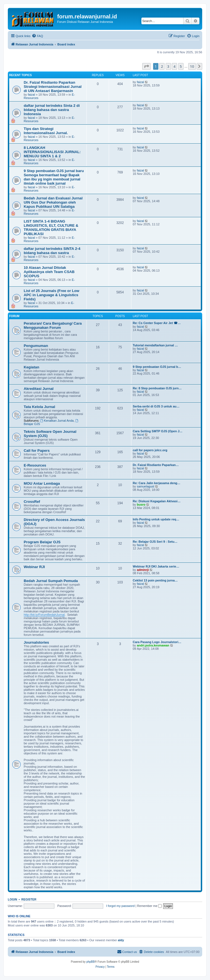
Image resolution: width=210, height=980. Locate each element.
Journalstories (36, 642)
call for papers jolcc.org (150, 450)
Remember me (150, 906)
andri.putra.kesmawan (153, 645)
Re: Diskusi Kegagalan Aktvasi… (157, 501)
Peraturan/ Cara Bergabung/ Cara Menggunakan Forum (53, 325)
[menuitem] (37, 36)
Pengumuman (36, 346)
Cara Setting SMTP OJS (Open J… (158, 431)
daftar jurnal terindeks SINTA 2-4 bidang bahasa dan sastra (52, 251)
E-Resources (35, 465)
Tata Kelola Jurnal (39, 407)
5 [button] (181, 66)
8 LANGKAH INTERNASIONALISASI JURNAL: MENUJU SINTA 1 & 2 (52, 152)
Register (29, 899)
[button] (146, 66)
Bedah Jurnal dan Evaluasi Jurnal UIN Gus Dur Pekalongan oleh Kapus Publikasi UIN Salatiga (53, 202)
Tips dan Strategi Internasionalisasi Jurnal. (46, 131)
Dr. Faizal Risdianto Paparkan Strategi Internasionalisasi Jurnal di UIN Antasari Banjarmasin (53, 87)
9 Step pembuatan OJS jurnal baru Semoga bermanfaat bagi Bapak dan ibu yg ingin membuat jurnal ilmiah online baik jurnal (54, 177)
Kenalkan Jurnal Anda (57, 421)
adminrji (143, 570)
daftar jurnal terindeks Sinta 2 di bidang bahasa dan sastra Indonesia (52, 110)
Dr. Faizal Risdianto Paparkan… (156, 465)
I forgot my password (120, 906)
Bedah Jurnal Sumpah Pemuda (51, 581)
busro (141, 505)
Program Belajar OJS (42, 542)
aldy (121, 940)
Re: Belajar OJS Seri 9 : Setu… (155, 542)
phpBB (91, 962)
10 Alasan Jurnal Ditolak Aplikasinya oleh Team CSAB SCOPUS (49, 272)
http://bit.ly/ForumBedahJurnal (44, 615)
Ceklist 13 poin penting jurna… (155, 580)
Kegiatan (32, 367)
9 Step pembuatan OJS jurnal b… (157, 367)
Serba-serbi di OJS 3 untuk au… (156, 406)
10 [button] (192, 66)
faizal (32, 95)
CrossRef (32, 502)
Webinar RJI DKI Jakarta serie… (156, 566)
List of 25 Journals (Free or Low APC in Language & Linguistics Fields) (51, 295)
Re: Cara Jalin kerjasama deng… (157, 483)
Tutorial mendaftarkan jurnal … (155, 345)
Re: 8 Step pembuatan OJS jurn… (157, 388)
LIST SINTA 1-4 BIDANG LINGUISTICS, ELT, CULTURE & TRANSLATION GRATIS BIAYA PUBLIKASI (51, 228)
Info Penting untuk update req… (156, 519)
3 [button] (168, 66)
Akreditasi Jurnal (39, 389)
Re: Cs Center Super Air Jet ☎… (157, 323)
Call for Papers (37, 451)
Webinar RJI (34, 567)
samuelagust (146, 486)
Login (12, 899)
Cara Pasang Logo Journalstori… (157, 642)
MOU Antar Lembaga (42, 483)
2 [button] (162, 66)
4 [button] (174, 66)
